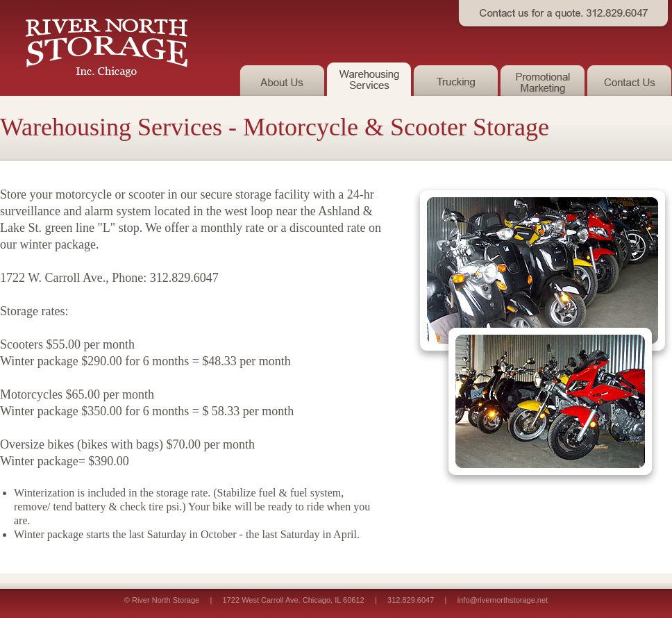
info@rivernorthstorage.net (503, 600)
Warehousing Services (370, 79)
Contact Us (629, 79)
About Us (283, 79)
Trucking (456, 79)
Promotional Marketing (543, 79)
